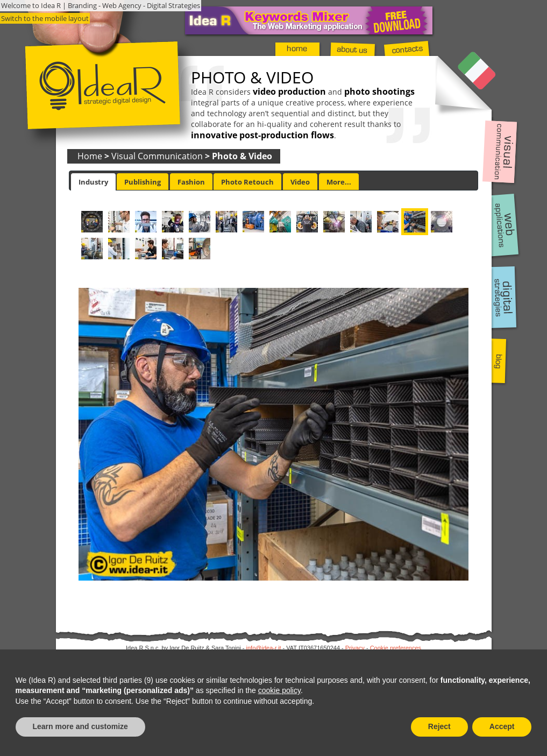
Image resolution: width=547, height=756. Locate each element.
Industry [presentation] (93, 182)
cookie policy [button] (279, 690)
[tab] (93, 182)
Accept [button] (502, 726)
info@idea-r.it (264, 648)
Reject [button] (439, 726)
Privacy (355, 648)
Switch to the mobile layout (45, 18)
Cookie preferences (396, 648)
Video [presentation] (300, 182)
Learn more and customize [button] (80, 726)
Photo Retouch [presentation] (247, 182)
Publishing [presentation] (143, 182)
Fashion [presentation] (191, 182)
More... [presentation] (339, 182)
